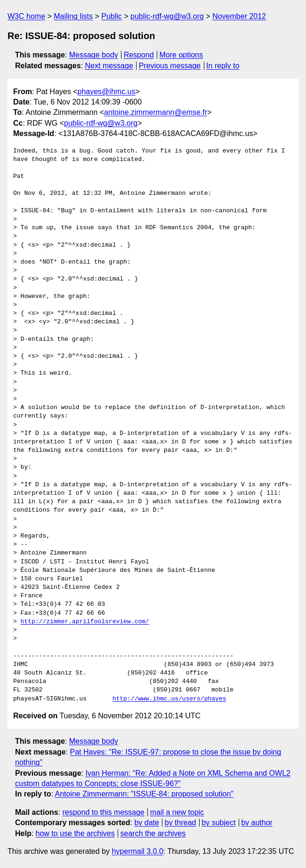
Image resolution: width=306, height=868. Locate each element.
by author (257, 823)
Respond (139, 55)
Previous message (170, 66)
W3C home (26, 16)
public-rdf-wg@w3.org (167, 16)
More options (181, 55)
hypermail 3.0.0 (137, 851)
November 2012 (239, 16)
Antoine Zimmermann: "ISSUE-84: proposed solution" (144, 794)
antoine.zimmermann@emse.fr (156, 112)
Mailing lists (73, 16)
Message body (94, 55)
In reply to (223, 66)
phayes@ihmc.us (107, 92)
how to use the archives (75, 833)
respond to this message (103, 812)
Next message (109, 66)
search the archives (153, 833)
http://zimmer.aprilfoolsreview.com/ (85, 622)
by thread (181, 823)
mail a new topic (177, 812)
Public (112, 16)
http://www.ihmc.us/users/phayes (169, 699)
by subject (218, 823)
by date (146, 823)
